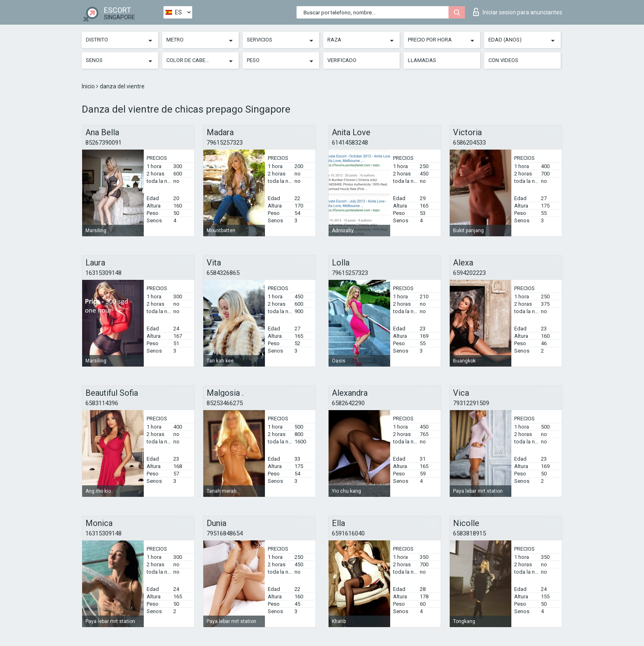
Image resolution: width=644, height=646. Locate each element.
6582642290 (348, 403)
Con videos (503, 60)
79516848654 (225, 533)
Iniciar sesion (518, 12)
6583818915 (469, 533)
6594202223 (469, 273)
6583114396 (102, 403)
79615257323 (225, 143)
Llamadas (422, 60)
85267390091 (103, 143)
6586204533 (469, 143)
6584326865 (223, 273)
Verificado (342, 60)
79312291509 (471, 403)
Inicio (89, 86)
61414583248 (350, 143)
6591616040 (348, 533)
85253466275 (225, 403)
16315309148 (103, 273)
